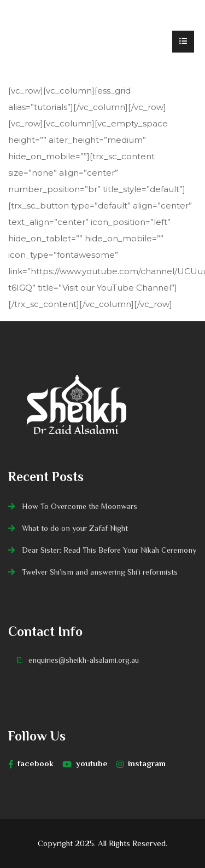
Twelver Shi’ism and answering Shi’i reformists (100, 572)
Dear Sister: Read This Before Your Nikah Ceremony (109, 550)
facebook (31, 763)
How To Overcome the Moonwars (80, 506)
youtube (85, 763)
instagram (141, 763)
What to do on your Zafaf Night (75, 528)
